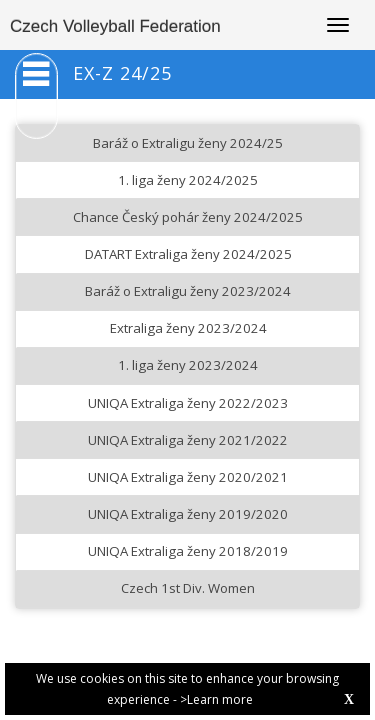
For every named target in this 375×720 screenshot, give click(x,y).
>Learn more (216, 699)
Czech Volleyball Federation (115, 26)
